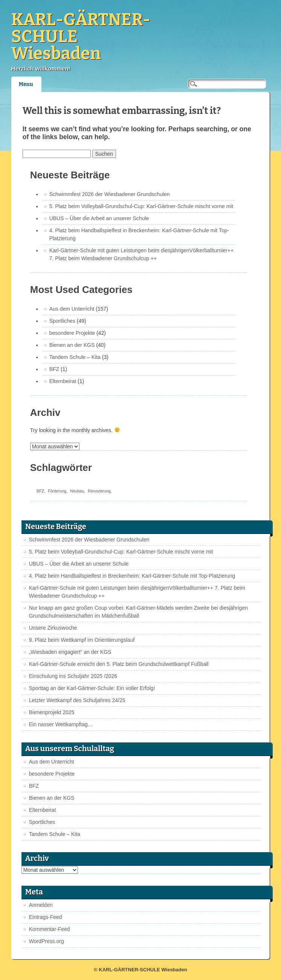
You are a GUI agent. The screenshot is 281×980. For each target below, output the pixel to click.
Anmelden (41, 905)
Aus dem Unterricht (72, 309)
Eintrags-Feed (46, 917)
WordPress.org (47, 941)
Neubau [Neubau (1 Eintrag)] (77, 491)
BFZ (54, 369)
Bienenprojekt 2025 (52, 712)
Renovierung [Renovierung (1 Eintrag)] (99, 491)
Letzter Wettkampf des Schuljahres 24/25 (77, 700)
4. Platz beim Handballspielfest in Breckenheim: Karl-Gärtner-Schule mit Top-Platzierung (132, 576)
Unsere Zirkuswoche (53, 628)
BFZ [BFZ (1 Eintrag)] (40, 491)
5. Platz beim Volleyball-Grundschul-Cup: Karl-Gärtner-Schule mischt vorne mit (141, 206)
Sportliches (62, 321)
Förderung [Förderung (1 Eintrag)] (57, 491)
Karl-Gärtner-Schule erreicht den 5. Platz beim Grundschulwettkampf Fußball (119, 664)
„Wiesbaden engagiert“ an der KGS (70, 652)
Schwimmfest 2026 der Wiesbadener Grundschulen (110, 194)
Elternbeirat (63, 381)
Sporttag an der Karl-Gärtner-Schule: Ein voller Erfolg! (92, 688)
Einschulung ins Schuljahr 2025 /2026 (73, 676)
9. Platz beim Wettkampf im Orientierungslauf (82, 640)
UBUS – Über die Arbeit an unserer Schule (99, 218)
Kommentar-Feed (50, 929)
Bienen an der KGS (72, 345)
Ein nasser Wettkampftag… (61, 724)
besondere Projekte (72, 333)
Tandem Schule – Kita (75, 357)
